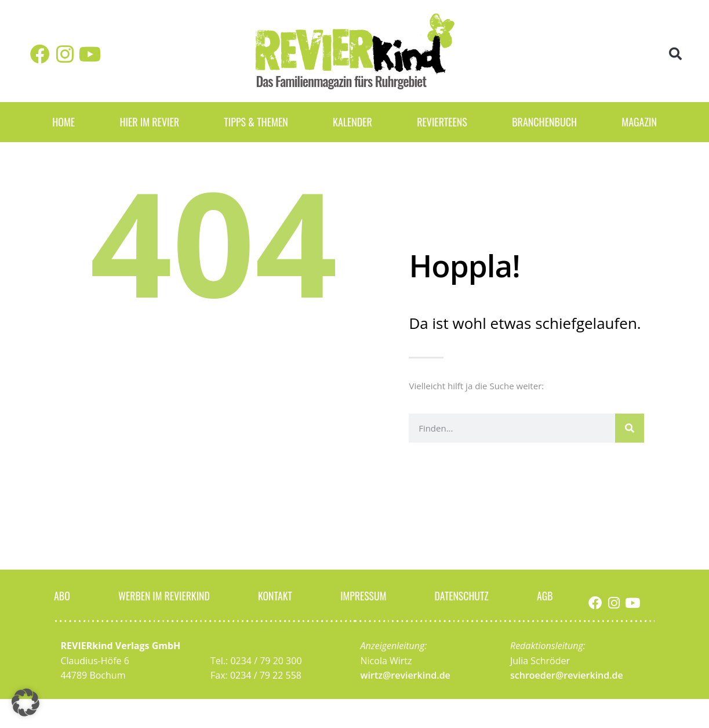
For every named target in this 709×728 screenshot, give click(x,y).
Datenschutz (461, 595)
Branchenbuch (544, 122)
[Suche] (630, 428)
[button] (675, 54)
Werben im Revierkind (164, 595)
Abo (62, 595)
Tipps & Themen (256, 122)
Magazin (639, 122)
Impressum (363, 595)
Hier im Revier (149, 122)
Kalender (352, 122)
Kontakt (275, 595)
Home (63, 122)
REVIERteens (442, 122)
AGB (545, 595)
